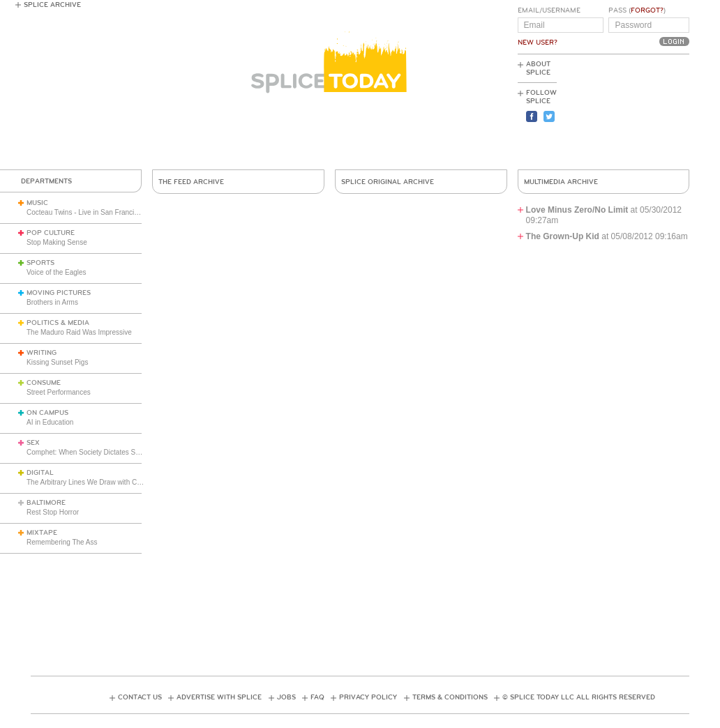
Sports (40, 263)
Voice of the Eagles (57, 272)
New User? (538, 43)
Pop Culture (51, 233)
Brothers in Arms (52, 302)
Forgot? (647, 10)
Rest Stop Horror (53, 512)
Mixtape (42, 533)
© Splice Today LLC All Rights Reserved (579, 697)
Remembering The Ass (62, 542)
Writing (42, 353)
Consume (44, 383)
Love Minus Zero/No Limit (577, 210)
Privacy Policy (368, 697)
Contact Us (140, 697)
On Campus (47, 413)
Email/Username (549, 10)
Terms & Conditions (450, 697)
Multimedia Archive (561, 182)
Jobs (286, 697)
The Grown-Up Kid (563, 236)
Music (37, 203)
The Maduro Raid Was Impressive (79, 332)
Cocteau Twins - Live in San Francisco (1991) (97, 212)
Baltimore (46, 503)
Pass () (637, 10)
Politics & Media (58, 323)
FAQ (317, 697)
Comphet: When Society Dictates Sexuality (93, 452)
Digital (40, 473)
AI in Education (50, 422)
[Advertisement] (627, 112)
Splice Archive (52, 5)
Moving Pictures (59, 293)
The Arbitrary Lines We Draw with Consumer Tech (104, 482)
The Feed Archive (191, 182)
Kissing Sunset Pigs (57, 362)
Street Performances (59, 392)
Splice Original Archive (388, 182)
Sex (33, 443)
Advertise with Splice (219, 697)
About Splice (538, 68)
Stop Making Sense (57, 242)
